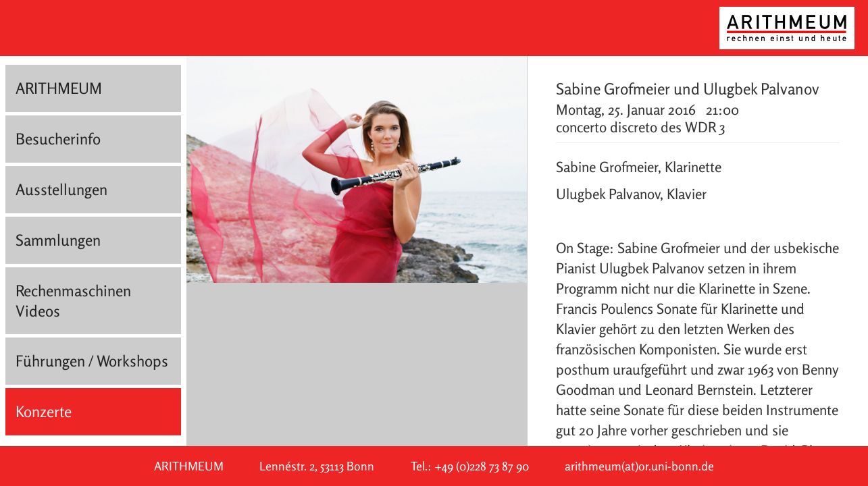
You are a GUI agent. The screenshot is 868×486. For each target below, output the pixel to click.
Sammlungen (58, 240)
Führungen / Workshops (92, 361)
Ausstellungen (61, 189)
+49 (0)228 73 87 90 (482, 466)
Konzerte (44, 411)
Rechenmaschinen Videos (73, 301)
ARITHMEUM (59, 88)
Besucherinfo (58, 139)
